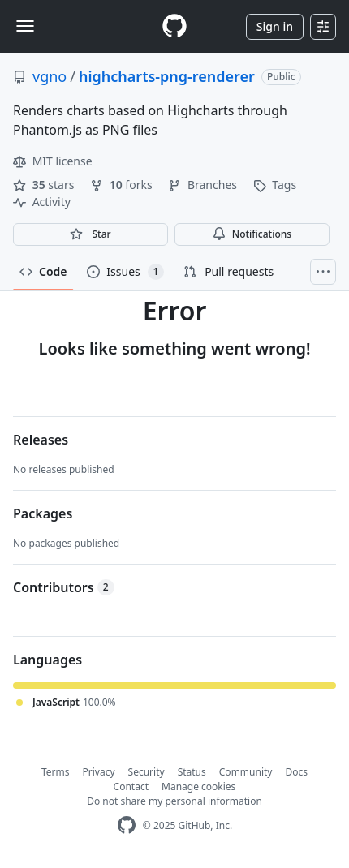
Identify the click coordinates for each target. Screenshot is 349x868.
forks (123, 185)
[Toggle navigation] (25, 26)
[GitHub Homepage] (127, 825)
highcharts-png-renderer (167, 76)
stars (45, 185)
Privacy (99, 772)
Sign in (275, 26)
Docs (296, 772)
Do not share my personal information (174, 801)
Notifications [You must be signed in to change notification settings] (252, 234)
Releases (41, 440)
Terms (56, 772)
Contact (131, 786)
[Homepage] (174, 26)
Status (192, 772)
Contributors (64, 587)
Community (246, 772)
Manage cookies (198, 786)
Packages (43, 513)
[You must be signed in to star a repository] (90, 234)
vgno (50, 76)
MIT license (53, 161)
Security (146, 772)
